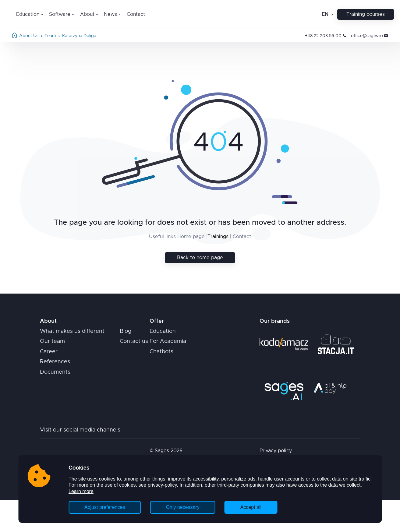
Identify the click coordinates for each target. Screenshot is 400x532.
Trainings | (219, 237)
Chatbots (161, 352)
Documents (55, 372)
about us (29, 36)
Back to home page (200, 258)
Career (49, 352)
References (55, 362)
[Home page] (14, 36)
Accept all (251, 507)
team (50, 36)
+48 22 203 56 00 (326, 36)
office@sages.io (369, 36)
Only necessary (182, 507)
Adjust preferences (105, 507)
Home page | (192, 237)
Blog (126, 331)
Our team (52, 341)
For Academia (168, 341)
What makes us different (72, 331)
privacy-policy (162, 485)
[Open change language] (332, 14)
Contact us (134, 341)
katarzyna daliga (79, 36)
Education (163, 331)
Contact (136, 14)
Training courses (366, 14)
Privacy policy (276, 451)
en (325, 14)
